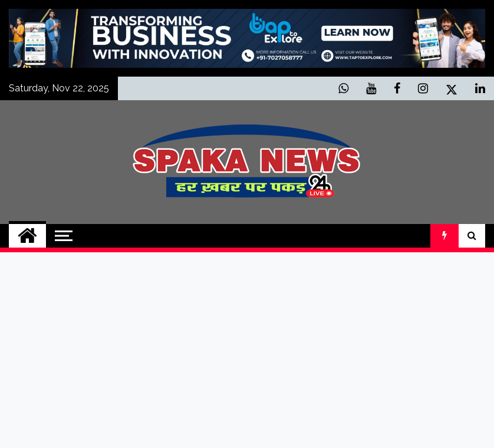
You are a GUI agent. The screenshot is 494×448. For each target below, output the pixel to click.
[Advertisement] (247, 350)
